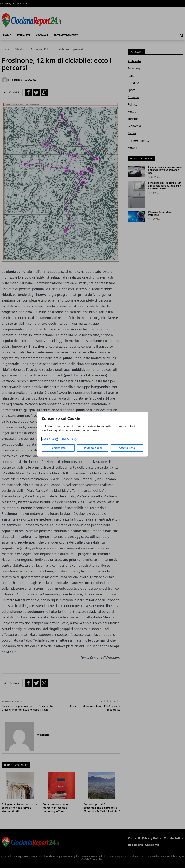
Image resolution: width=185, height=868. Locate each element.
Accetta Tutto (127, 448)
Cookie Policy (50, 439)
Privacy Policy (69, 439)
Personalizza (58, 448)
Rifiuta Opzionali (92, 448)
